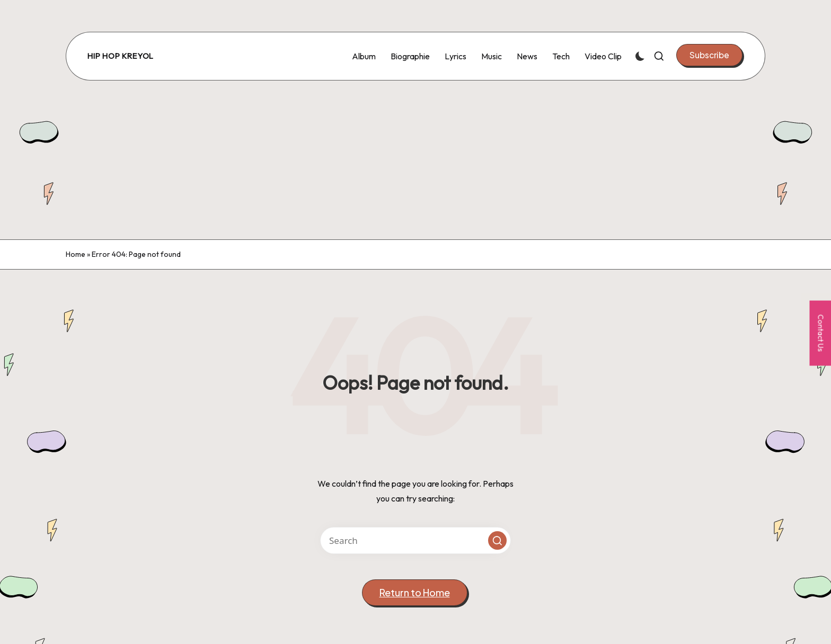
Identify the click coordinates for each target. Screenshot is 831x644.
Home (76, 254)
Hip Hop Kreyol (121, 56)
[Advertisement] (415, 160)
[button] (709, 55)
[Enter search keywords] (415, 540)
